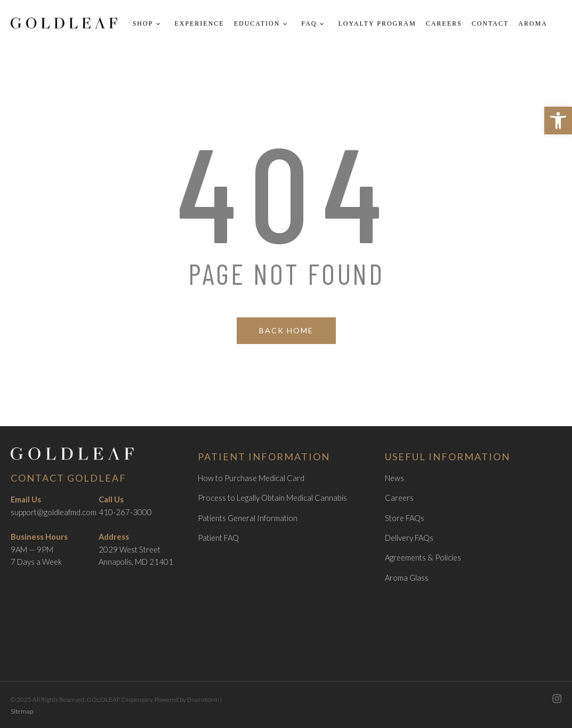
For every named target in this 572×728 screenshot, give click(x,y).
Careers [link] (399, 498)
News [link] (394, 478)
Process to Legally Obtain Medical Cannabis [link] (272, 498)
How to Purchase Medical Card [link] (251, 478)
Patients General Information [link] (248, 518)
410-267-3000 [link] (125, 512)
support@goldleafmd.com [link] (54, 512)
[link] (558, 121)
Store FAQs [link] (405, 518)
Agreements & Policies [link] (423, 558)
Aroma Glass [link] (407, 578)
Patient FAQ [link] (218, 538)
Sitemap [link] (22, 711)
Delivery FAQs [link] (409, 538)
